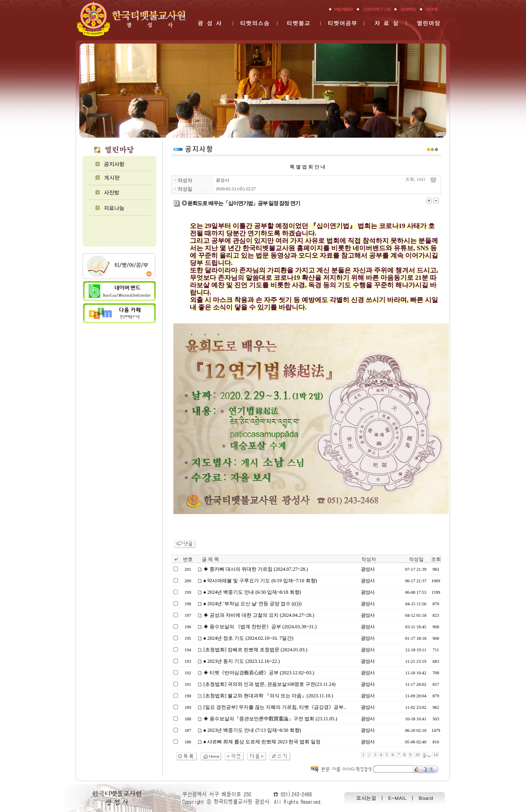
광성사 (223, 180)
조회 (436, 559)
